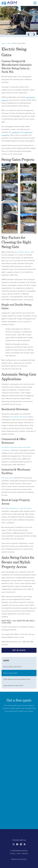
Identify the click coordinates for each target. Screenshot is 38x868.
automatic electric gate (25, 252)
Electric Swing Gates (10, 673)
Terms (19, 854)
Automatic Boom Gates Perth (13, 686)
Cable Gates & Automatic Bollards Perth (17, 679)
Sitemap (25, 854)
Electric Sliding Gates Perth (13, 667)
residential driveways (19, 417)
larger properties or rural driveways (18, 508)
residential (16, 132)
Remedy (24, 859)
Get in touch (19, 650)
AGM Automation (22, 851)
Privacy (13, 854)
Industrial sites (7, 478)
